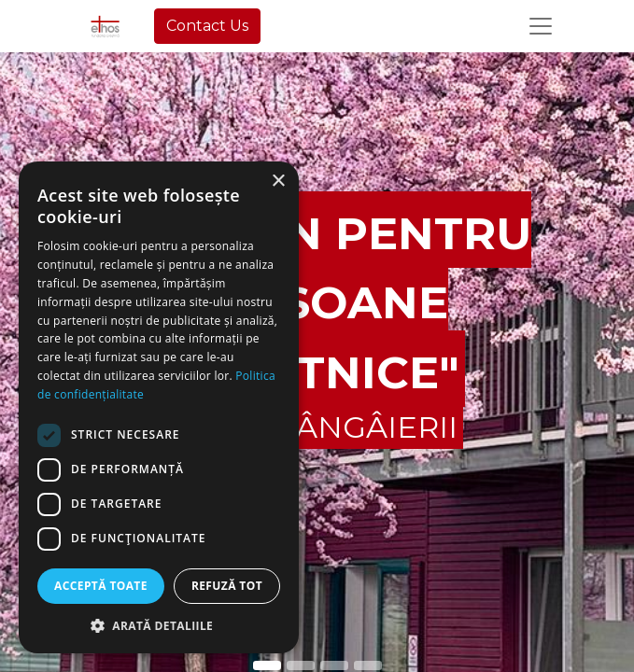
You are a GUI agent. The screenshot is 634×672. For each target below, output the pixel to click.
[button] (159, 625)
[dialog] (159, 407)
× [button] (278, 182)
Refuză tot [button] (227, 586)
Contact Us (207, 26)
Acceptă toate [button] (101, 586)
